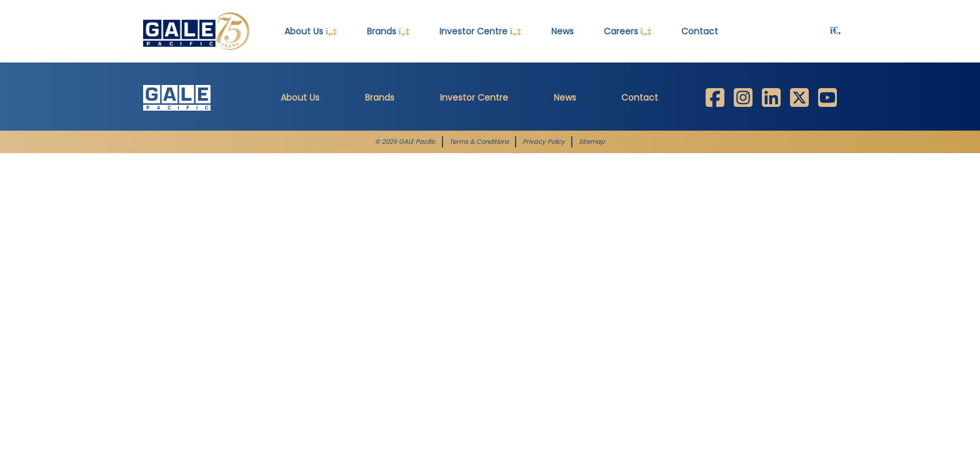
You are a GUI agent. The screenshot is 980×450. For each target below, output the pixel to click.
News (562, 31)
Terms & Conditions (479, 142)
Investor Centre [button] (480, 31)
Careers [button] (628, 31)
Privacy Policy (544, 142)
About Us (300, 97)
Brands (380, 97)
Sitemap (592, 142)
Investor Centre (474, 97)
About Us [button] (311, 31)
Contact (700, 31)
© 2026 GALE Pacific (405, 142)
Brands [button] (388, 31)
